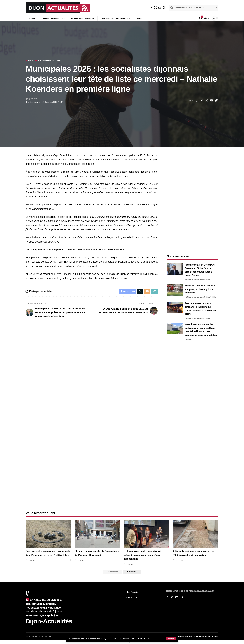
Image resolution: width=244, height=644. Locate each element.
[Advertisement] (193, 200)
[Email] (211, 101)
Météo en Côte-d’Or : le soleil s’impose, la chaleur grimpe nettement (200, 287)
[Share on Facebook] (202, 101)
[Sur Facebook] (152, 8)
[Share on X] (207, 101)
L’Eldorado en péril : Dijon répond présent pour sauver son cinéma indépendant (143, 555)
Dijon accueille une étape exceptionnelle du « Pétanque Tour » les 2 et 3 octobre (47, 555)
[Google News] (160, 8)
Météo (214, 295)
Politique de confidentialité (113, 639)
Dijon (32, 61)
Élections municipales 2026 (54, 61)
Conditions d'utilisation (143, 639)
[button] (171, 639)
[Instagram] (164, 8)
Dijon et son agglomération (198, 277)
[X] (155, 8)
